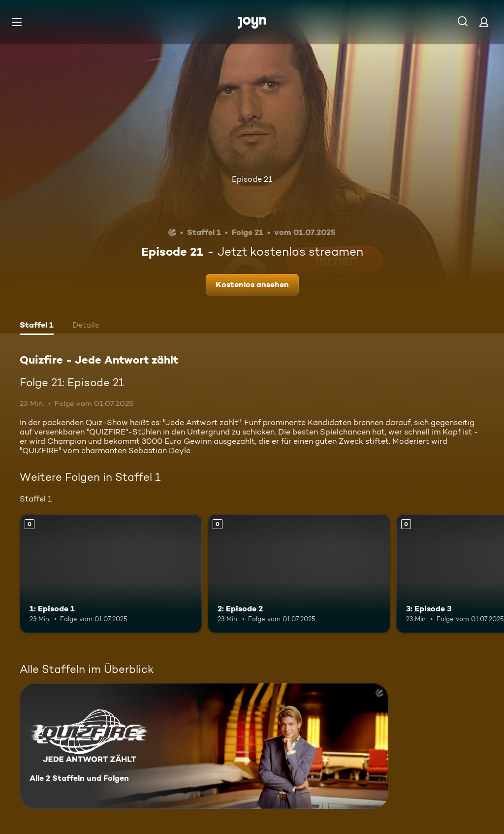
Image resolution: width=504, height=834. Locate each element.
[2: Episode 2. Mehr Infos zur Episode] (299, 574)
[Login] (484, 22)
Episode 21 (252, 179)
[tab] (37, 326)
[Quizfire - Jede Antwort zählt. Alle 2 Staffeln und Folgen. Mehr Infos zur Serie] (204, 746)
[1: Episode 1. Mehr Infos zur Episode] (111, 574)
